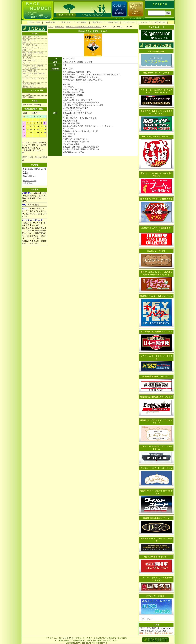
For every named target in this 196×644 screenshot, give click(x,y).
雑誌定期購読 (137, 18)
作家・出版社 (28, 97)
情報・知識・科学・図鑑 (33, 53)
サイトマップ (144, 22)
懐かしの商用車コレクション (156, 557)
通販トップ (60, 27)
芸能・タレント (29, 40)
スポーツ (26, 63)
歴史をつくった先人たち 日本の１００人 (83, 27)
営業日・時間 (113, 22)
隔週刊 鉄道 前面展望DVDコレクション (156, 397)
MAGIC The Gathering (32, 105)
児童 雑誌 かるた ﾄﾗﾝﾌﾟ (32, 84)
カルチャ (26, 76)
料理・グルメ (28, 50)
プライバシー (128, 22)
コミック (119, 18)
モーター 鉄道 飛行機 (33, 66)
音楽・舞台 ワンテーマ (33, 37)
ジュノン (150, 619)
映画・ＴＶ (27, 42)
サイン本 (26, 94)
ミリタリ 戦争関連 (30, 68)
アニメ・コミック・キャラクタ (34, 80)
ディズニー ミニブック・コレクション (156, 468)
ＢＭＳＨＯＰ (68, 638)
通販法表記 (97, 22)
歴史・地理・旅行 (30, 71)
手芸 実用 (27, 55)
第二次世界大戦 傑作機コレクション (156, 332)
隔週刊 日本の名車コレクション (156, 518)
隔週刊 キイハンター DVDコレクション (156, 296)
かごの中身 (82, 22)
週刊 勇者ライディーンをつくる (156, 73)
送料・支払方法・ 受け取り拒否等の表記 (156, 633)
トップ (51, 27)
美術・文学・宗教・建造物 (34, 73)
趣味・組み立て (29, 60)
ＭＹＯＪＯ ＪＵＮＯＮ (156, 596)
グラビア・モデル (30, 45)
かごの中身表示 (29, 181)
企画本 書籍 (28, 86)
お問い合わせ (160, 22)
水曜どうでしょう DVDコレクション (156, 137)
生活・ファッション (31, 48)
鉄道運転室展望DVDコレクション (156, 377)
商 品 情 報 (50, 22)
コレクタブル (28, 58)
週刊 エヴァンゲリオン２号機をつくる (156, 199)
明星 (143, 619)
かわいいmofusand (156, 51)
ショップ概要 (35, 22)
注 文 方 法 (66, 22)
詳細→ (42, 109)
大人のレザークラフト (156, 251)
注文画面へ (28, 183)
